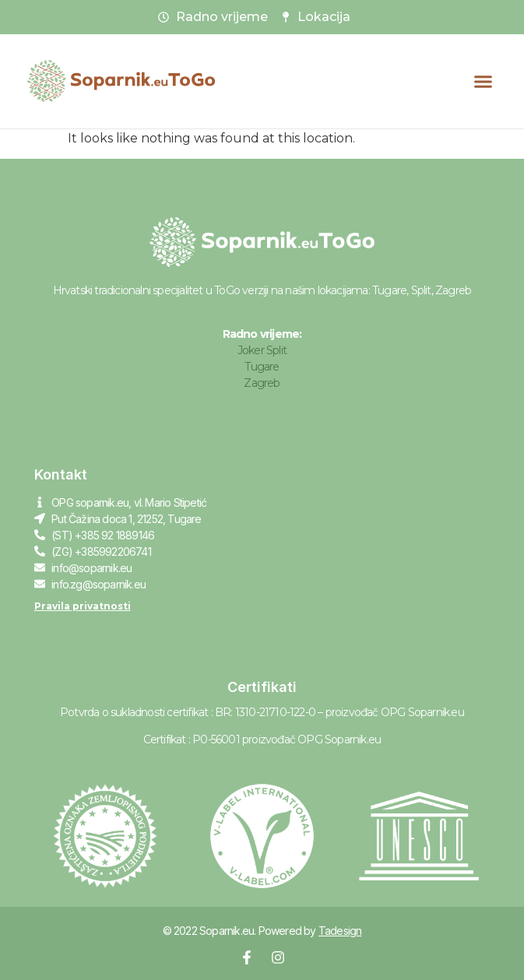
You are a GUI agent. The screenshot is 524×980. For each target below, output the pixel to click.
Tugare (262, 367)
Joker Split (262, 350)
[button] (484, 82)
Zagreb (262, 383)
